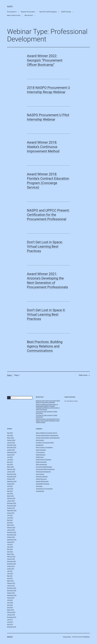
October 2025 (11, 450)
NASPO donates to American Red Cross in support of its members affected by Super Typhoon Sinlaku (48, 421)
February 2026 (11, 440)
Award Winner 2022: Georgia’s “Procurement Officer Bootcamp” (45, 60)
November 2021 (12, 564)
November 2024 (12, 477)
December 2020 (12, 588)
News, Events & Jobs (14, 15)
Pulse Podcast (40, 474)
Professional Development (43, 472)
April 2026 (10, 435)
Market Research (41, 455)
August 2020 (11, 598)
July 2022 (10, 544)
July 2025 (10, 457)
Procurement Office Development (45, 469)
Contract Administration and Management (48, 438)
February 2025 (11, 469)
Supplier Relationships (42, 481)
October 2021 (11, 566)
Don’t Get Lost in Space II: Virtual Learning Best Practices (46, 315)
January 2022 (11, 559)
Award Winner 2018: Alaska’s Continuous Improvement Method (43, 147)
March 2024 (10, 496)
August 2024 (11, 484)
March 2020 (10, 610)
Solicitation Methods (42, 477)
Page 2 (17, 375)
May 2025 (10, 462)
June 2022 (10, 547)
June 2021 (10, 573)
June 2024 (10, 489)
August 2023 (11, 513)
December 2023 (12, 503)
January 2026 (11, 443)
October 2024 (11, 479)
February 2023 (11, 527)
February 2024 (11, 498)
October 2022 (11, 537)
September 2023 (12, 510)
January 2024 (11, 501)
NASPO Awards (66, 12)
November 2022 (12, 535)
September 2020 (12, 595)
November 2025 (12, 447)
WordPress (86, 637)
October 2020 (11, 593)
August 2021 (11, 569)
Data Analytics (40, 440)
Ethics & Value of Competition (44, 447)
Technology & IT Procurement (44, 489)
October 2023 (11, 508)
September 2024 (12, 481)
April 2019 (10, 624)
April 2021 (10, 578)
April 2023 (10, 523)
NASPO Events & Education (44, 460)
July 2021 (10, 571)
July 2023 (10, 515)
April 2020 (10, 607)
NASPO (10, 6)
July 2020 (10, 600)
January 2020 (11, 615)
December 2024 (12, 474)
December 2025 (12, 445)
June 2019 (10, 622)
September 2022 (12, 540)
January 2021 (11, 586)
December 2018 (12, 627)
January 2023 (11, 530)
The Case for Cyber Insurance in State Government (47, 412)
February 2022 (11, 557)
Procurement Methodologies (44, 467)
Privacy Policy (67, 637)
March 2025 (10, 467)
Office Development (41, 464)
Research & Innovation (28, 12)
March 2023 (10, 525)
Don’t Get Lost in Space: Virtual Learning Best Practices (45, 247)
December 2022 (12, 532)
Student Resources (41, 479)
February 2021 (11, 583)
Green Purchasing (41, 450)
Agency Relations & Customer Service (47, 433)
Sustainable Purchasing (43, 484)
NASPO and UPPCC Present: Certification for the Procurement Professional (48, 215)
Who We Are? (29, 15)
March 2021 (10, 581)
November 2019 (12, 617)
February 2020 (11, 612)
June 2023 (10, 518)
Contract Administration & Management (47, 435)
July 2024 (10, 486)
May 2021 (10, 576)
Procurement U (12, 12)
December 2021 (12, 561)
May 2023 (10, 520)
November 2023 (12, 506)
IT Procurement (40, 452)
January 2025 (11, 472)
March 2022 (10, 554)
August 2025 (11, 455)
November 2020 (12, 591)
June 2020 (10, 603)
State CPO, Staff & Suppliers (48, 12)
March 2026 (10, 438)
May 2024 (10, 491)
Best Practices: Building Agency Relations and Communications (45, 346)
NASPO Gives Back (41, 462)
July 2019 (10, 620)
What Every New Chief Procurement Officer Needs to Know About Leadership (48, 402)
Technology (39, 486)
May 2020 (10, 605)
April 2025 (10, 464)
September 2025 (12, 452)
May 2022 (10, 549)
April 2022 (10, 552)
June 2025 (10, 460)
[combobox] (20, 398)
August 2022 (11, 542)
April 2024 (10, 494)
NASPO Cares (40, 457)
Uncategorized (40, 491)
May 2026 (10, 433)
